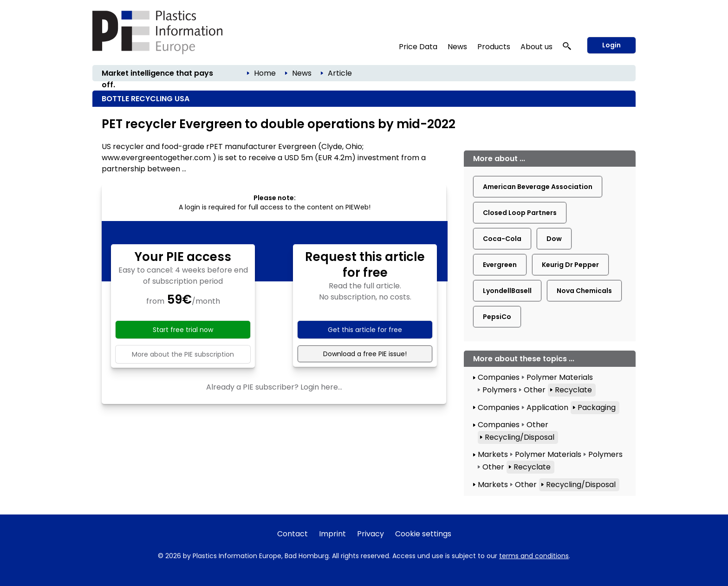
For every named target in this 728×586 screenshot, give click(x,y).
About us (536, 47)
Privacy (370, 534)
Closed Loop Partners (520, 213)
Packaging (597, 407)
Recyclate (573, 390)
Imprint (332, 534)
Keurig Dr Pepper (570, 265)
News (457, 47)
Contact (292, 534)
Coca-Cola (502, 239)
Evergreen (500, 265)
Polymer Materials (560, 377)
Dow (554, 239)
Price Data (418, 47)
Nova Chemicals (584, 291)
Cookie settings (423, 534)
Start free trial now (183, 330)
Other (535, 390)
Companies (499, 377)
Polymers (500, 390)
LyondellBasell (507, 291)
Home (265, 73)
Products (494, 47)
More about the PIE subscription (183, 354)
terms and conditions (534, 556)
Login (611, 45)
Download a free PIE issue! (365, 354)
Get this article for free (365, 330)
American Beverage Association (538, 187)
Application (547, 407)
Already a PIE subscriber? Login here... (274, 387)
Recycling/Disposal (520, 437)
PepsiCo (497, 317)
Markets (493, 454)
